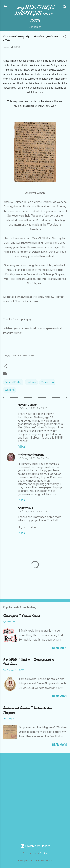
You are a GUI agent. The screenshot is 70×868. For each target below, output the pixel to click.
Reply (22, 447)
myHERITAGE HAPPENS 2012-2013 (35, 13)
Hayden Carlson (28, 405)
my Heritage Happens (31, 455)
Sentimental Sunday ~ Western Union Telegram (27, 710)
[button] (65, 37)
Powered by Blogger (35, 846)
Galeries (43, 853)
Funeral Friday (13, 382)
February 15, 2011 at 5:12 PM (34, 408)
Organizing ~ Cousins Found (21, 616)
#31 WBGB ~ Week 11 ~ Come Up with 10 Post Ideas (29, 662)
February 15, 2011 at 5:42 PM (34, 458)
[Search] (65, 8)
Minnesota (47, 382)
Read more (60, 648)
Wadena (10, 390)
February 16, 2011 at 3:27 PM (34, 511)
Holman (31, 382)
